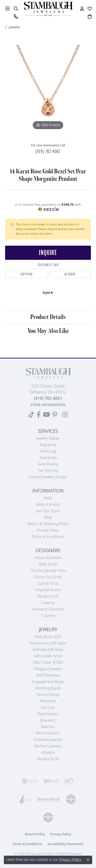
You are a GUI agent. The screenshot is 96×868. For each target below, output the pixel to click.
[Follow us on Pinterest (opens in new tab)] (55, 415)
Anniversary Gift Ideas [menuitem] (48, 643)
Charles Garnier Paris (48, 570)
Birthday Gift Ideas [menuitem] (48, 649)
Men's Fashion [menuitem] (48, 733)
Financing (48, 451)
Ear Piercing (48, 470)
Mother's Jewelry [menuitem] (48, 746)
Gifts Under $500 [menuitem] (48, 656)
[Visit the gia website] (30, 781)
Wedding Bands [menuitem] (48, 688)
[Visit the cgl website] (48, 817)
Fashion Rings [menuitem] (48, 694)
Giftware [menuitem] (48, 752)
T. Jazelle (48, 615)
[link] (16, 16)
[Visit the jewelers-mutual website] (49, 799)
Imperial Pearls (48, 590)
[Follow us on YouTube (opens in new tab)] (46, 415)
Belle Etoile (48, 564)
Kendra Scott (48, 596)
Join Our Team (48, 511)
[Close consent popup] (88, 860)
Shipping (26, 274)
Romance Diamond (48, 609)
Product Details (48, 317)
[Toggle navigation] (7, 8)
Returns (70, 274)
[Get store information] (48, 405)
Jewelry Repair (48, 438)
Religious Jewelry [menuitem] (48, 669)
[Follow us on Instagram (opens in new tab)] (65, 415)
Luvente (48, 603)
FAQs (48, 498)
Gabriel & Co (48, 583)
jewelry (14, 27)
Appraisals (48, 458)
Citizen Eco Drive (48, 577)
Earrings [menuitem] (48, 707)
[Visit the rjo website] (69, 781)
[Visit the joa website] (26, 799)
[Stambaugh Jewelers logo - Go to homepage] (48, 9)
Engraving (48, 445)
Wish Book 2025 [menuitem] (48, 637)
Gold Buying (48, 464)
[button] (16, 9)
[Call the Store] (48, 398)
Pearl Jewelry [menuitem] (48, 714)
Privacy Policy (48, 530)
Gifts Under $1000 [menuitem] (48, 662)
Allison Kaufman (48, 558)
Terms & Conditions (48, 537)
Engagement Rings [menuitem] (48, 682)
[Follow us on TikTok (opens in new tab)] (31, 415)
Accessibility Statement (65, 844)
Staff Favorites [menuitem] (48, 675)
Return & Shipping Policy (48, 524)
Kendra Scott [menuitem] (48, 759)
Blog (48, 517)
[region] (48, 88)
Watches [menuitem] (48, 727)
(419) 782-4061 (48, 152)
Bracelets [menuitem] (48, 720)
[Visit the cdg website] (71, 799)
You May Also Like (48, 331)
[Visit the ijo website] (51, 781)
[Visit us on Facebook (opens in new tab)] (39, 415)
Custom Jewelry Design (48, 477)
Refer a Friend (48, 504)
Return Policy (35, 834)
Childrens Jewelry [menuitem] (48, 739)
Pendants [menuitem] (48, 701)
